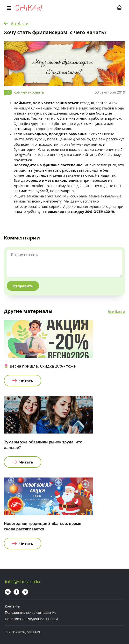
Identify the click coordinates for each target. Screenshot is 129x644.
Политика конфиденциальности (31, 619)
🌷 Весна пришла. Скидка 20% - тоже (40, 366)
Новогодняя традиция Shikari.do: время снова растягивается (43, 526)
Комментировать (29, 92)
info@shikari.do (22, 582)
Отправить (23, 286)
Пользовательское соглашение (31, 612)
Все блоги (20, 23)
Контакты (13, 606)
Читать (26, 381)
